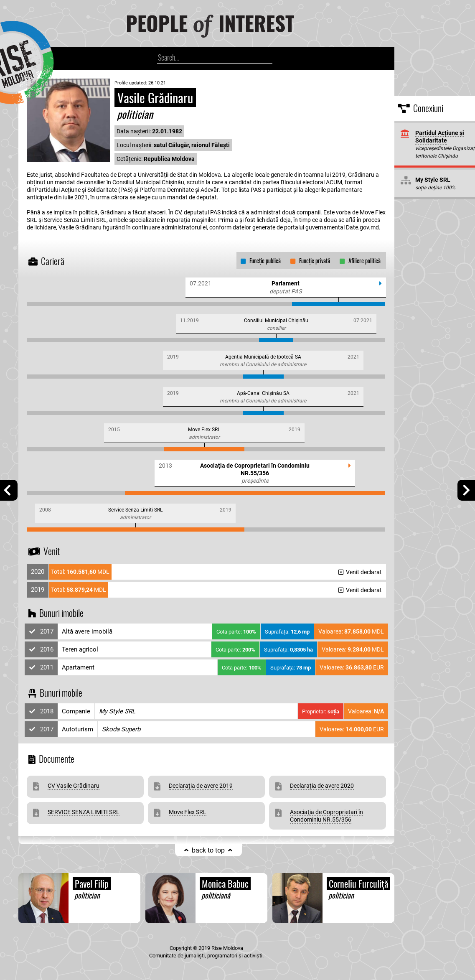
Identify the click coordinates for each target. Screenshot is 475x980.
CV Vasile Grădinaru (74, 786)
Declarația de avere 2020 (322, 786)
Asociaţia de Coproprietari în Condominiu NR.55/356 (326, 816)
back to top (208, 850)
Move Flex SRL (188, 812)
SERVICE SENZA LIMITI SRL (84, 812)
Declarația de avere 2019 (201, 786)
